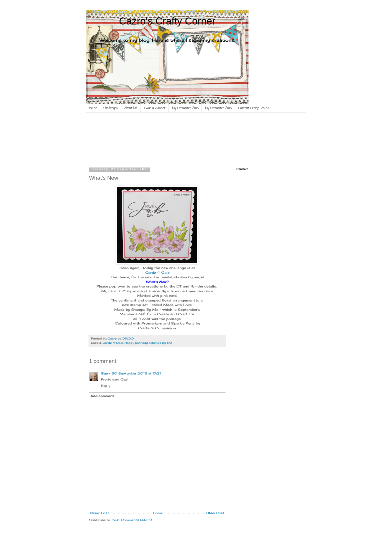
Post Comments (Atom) (132, 520)
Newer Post (100, 513)
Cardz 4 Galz (157, 272)
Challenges (111, 108)
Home (93, 108)
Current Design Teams (254, 108)
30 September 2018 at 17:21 (136, 373)
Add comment (102, 396)
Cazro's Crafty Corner (167, 21)
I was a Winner (155, 108)
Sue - (105, 373)
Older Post (215, 513)
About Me (131, 108)
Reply (106, 386)
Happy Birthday (136, 343)
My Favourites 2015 (185, 108)
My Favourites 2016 (218, 108)
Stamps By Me (161, 343)
